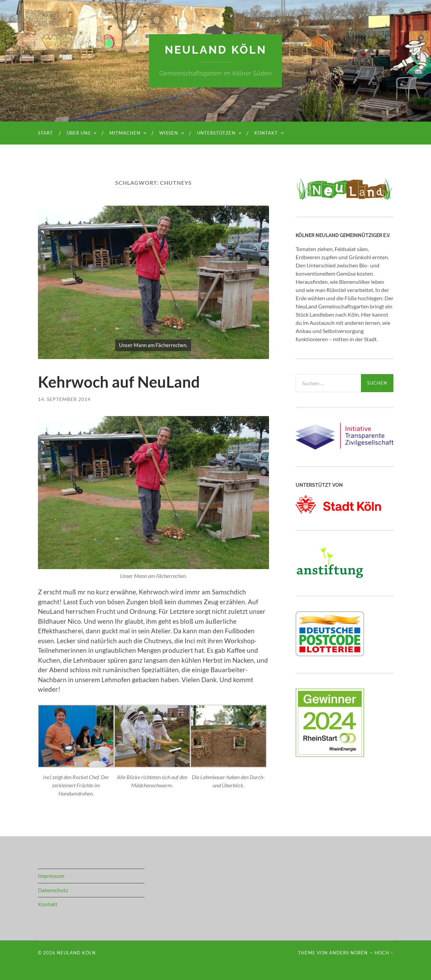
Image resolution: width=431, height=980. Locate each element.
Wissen (169, 133)
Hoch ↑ (384, 953)
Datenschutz (53, 890)
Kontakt (266, 133)
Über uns (79, 133)
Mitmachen (125, 133)
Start (45, 133)
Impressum (51, 876)
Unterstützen (216, 133)
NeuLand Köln (216, 50)
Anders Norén (348, 953)
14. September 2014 (64, 399)
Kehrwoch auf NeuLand (119, 382)
